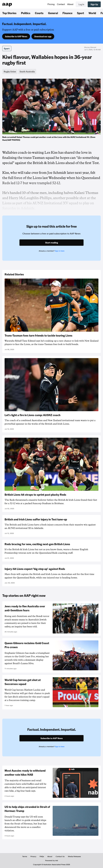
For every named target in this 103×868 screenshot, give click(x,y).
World (92, 13)
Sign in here (60, 251)
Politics (26, 13)
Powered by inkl (52, 861)
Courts (39, 13)
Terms (25, 856)
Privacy (33, 856)
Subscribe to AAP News (16, 36)
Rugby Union (10, 72)
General (53, 13)
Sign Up (94, 4)
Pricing (51, 4)
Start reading (52, 243)
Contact (61, 4)
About (70, 4)
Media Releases (74, 856)
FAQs (42, 856)
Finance (67, 13)
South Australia (27, 72)
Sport (80, 13)
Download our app (43, 36)
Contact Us (60, 856)
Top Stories (9, 13)
